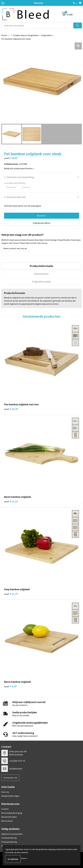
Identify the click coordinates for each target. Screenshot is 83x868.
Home (4, 35)
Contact (5, 809)
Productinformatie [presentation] (41, 266)
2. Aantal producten (15, 197)
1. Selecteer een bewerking (19, 177)
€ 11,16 (11, 501)
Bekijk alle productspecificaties (19, 168)
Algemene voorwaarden (12, 834)
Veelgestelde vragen (10, 796)
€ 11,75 (11, 594)
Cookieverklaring (9, 838)
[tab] (41, 266)
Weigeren (24, 858)
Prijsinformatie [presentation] (41, 282)
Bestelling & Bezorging (12, 813)
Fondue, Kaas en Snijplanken (26, 35)
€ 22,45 (11, 409)
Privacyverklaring (9, 842)
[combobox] (37, 25)
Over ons (5, 792)
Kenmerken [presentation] (41, 274)
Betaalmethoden (9, 817)
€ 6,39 (10, 686)
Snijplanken (46, 35)
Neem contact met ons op (15, 248)
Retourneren (7, 821)
